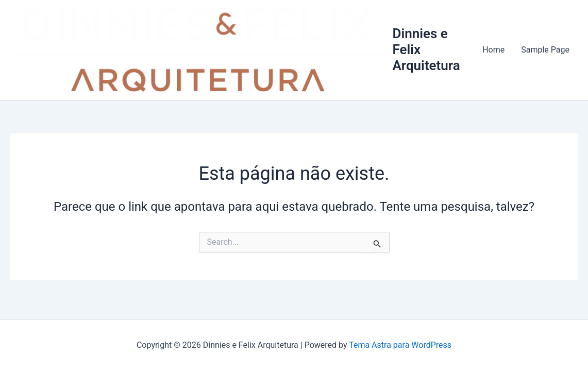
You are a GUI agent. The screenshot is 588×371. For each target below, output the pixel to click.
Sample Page (545, 50)
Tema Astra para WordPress (400, 345)
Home (493, 50)
